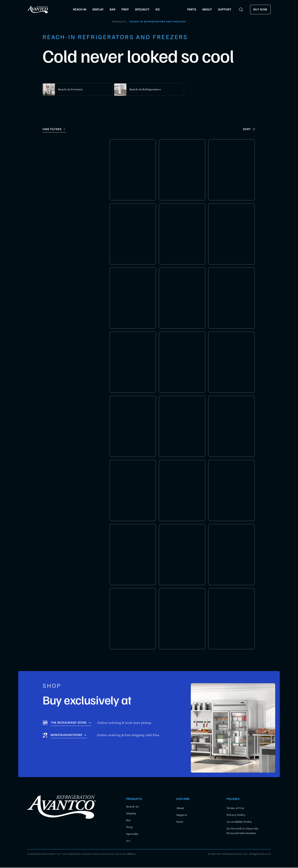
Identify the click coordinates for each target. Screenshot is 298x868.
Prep (129, 827)
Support (182, 815)
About (180, 809)
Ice (128, 841)
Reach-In (132, 807)
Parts (180, 822)
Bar (129, 821)
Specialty (132, 834)
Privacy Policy (236, 815)
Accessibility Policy (239, 822)
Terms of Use (235, 809)
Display (131, 814)
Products (119, 22)
